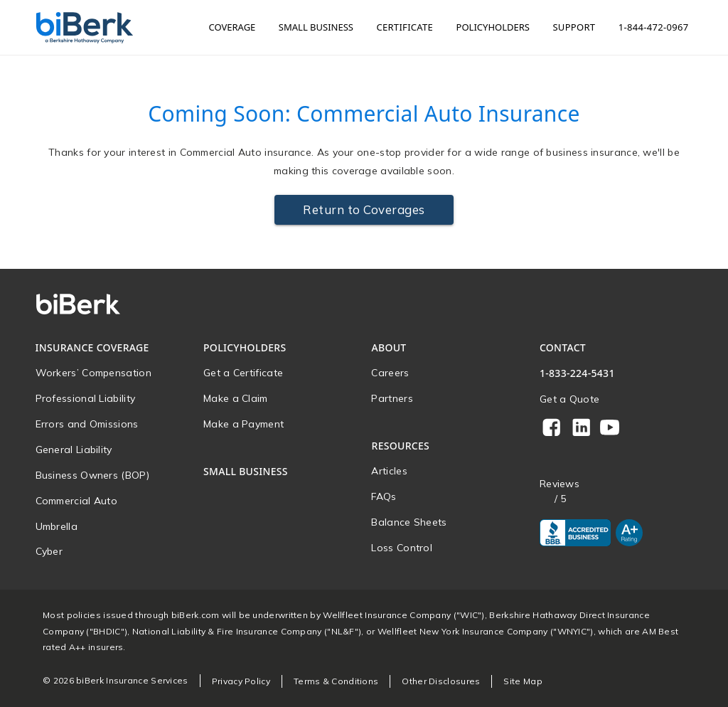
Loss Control (402, 548)
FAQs (384, 496)
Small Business (316, 27)
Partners (392, 398)
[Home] (85, 27)
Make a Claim (236, 398)
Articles (389, 471)
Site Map (523, 681)
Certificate (405, 27)
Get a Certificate (243, 373)
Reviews (560, 484)
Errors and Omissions (87, 424)
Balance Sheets (409, 522)
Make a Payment (243, 424)
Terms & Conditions (336, 681)
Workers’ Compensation (93, 373)
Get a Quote (569, 399)
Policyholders (493, 27)
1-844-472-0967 (654, 27)
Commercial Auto (77, 501)
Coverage (232, 27)
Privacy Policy (241, 681)
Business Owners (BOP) (92, 475)
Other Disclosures (441, 681)
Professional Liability (86, 398)
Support (574, 27)
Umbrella (57, 526)
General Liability (74, 450)
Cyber (49, 551)
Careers (390, 373)
